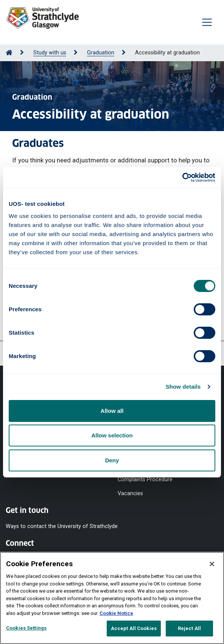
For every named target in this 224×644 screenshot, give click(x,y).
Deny (112, 460)
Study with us (50, 53)
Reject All (189, 628)
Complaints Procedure (145, 480)
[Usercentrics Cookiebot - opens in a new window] (182, 178)
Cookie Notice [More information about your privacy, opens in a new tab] (116, 613)
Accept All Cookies (134, 628)
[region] (112, 598)
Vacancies (130, 493)
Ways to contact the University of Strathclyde (62, 526)
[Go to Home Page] (9, 53)
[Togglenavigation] (207, 22)
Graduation (101, 53)
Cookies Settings (26, 628)
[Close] (212, 564)
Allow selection (112, 435)
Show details (183, 387)
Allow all (112, 411)
